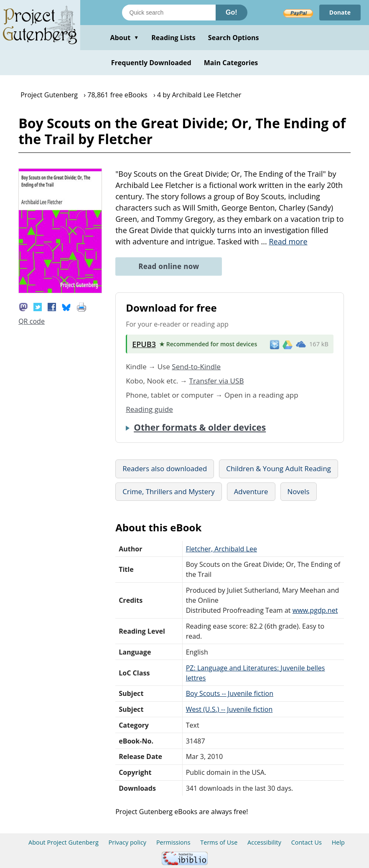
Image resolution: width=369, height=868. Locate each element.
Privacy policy (128, 842)
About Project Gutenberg (64, 842)
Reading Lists (173, 38)
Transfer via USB (217, 381)
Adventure (251, 491)
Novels (299, 491)
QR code (32, 321)
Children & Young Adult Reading (279, 468)
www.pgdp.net (315, 610)
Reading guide (149, 409)
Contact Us (307, 842)
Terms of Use (219, 842)
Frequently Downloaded (151, 63)
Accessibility (264, 842)
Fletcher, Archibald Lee (221, 549)
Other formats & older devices (200, 427)
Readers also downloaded (165, 468)
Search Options (234, 38)
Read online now (169, 266)
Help (338, 842)
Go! (232, 12)
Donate (340, 12)
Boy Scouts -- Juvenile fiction (230, 693)
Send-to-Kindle (196, 367)
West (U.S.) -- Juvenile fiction (229, 709)
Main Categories (231, 63)
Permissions (173, 842)
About (124, 38)
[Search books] (169, 13)
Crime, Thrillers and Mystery (169, 491)
